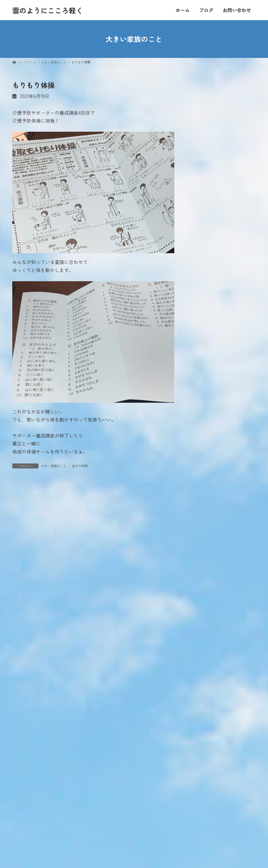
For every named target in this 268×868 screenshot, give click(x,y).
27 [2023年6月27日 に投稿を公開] (203, 138)
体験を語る (222, 208)
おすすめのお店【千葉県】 (217, 500)
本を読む (200, 404)
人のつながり (205, 343)
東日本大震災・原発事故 (215, 476)
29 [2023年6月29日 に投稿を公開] (222, 138)
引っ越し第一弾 (226, 178)
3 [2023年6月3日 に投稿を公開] (241, 104)
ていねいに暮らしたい (213, 392)
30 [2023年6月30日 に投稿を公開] (231, 138)
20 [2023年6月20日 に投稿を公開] (203, 129)
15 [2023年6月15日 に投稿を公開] (222, 121)
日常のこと (203, 416)
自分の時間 (80, 466)
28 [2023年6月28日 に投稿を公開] (212, 138)
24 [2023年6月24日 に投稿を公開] (241, 129)
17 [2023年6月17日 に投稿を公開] (241, 121)
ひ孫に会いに (224, 296)
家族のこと (203, 380)
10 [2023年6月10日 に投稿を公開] (241, 112)
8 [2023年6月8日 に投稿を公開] (222, 112)
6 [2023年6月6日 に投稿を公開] (203, 112)
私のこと (200, 464)
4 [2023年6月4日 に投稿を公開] (251, 104)
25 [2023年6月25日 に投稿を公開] (251, 129)
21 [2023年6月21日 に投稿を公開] (212, 129)
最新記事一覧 (240, 325)
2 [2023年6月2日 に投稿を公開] (231, 104)
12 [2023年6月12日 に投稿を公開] (193, 121)
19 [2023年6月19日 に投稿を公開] (193, 129)
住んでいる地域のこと (213, 428)
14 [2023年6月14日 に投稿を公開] (212, 121)
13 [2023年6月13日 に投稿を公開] (202, 121)
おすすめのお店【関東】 (215, 512)
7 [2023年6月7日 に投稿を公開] (212, 112)
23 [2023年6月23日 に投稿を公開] (231, 129)
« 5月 (193, 149)
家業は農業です (207, 355)
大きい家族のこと (54, 466)
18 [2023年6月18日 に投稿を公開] (251, 121)
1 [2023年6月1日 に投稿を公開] (222, 104)
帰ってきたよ (224, 267)
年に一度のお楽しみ (230, 237)
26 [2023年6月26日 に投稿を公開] (193, 138)
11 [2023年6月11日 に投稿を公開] (251, 112)
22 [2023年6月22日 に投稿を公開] (222, 129)
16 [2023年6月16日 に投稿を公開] (231, 121)
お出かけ (200, 452)
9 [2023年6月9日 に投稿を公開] (231, 112)
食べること (203, 488)
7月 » (250, 149)
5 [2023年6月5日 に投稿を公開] (193, 112)
